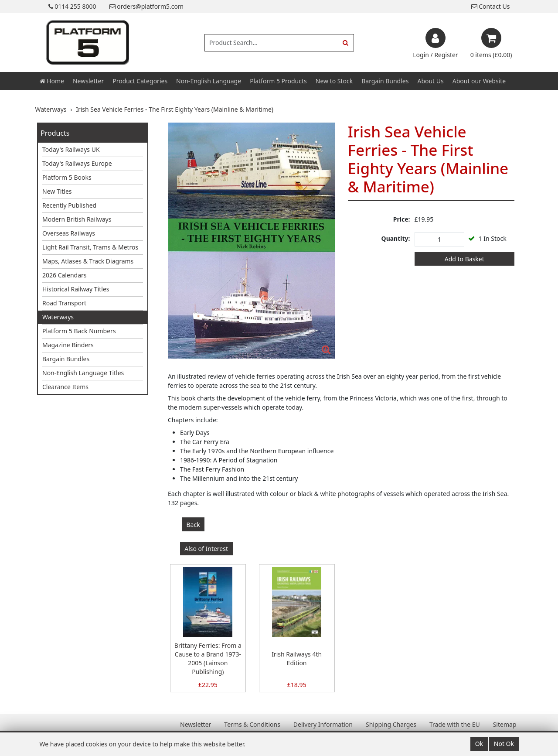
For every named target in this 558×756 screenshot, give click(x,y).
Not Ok (504, 744)
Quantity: (396, 238)
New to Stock (334, 81)
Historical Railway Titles (76, 289)
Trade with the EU (455, 724)
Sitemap (505, 724)
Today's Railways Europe (77, 163)
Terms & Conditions (252, 724)
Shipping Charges (391, 724)
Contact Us (491, 6)
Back (193, 525)
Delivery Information (323, 724)
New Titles (57, 191)
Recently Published (69, 205)
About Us (430, 81)
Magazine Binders (68, 345)
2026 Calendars (65, 275)
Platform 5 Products (278, 81)
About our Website (479, 81)
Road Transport (64, 303)
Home (52, 81)
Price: (402, 219)
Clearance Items (65, 387)
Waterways (58, 317)
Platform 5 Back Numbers (79, 331)
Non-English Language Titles (83, 373)
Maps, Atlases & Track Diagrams (88, 261)
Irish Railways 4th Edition (297, 659)
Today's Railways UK (71, 149)
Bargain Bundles (385, 81)
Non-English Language (209, 81)
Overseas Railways (69, 233)
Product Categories (140, 81)
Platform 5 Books (67, 177)
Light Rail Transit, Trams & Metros (90, 247)
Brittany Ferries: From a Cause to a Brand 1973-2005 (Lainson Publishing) (208, 659)
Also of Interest (206, 549)
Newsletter (88, 81)
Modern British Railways (77, 219)
